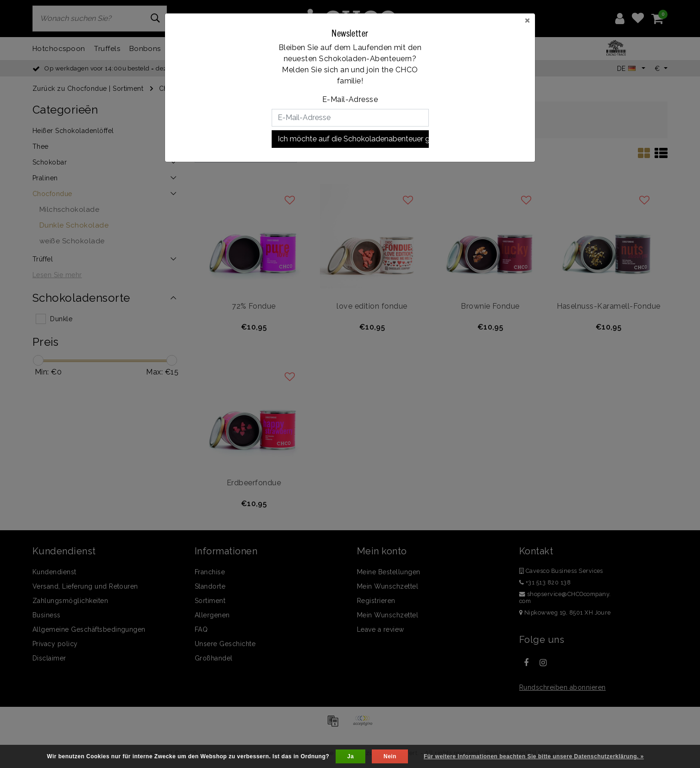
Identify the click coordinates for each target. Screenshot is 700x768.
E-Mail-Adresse (350, 99)
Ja (350, 756)
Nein (390, 756)
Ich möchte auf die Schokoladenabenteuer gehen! (353, 139)
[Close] (527, 20)
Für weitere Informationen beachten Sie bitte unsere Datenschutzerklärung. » (534, 756)
